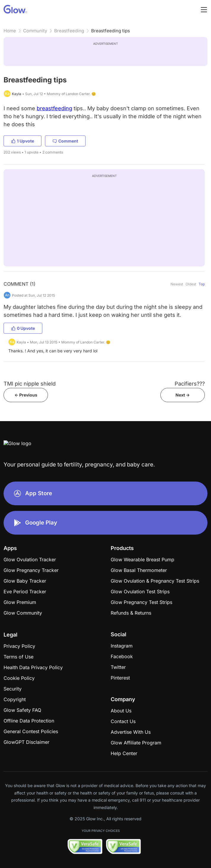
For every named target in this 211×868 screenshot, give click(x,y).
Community (35, 31)
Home (10, 31)
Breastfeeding (69, 31)
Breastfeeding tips (111, 31)
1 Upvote (22, 141)
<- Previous (26, 395)
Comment (65, 141)
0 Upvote (23, 328)
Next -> (183, 395)
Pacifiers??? (190, 384)
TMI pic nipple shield (30, 384)
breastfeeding (54, 108)
